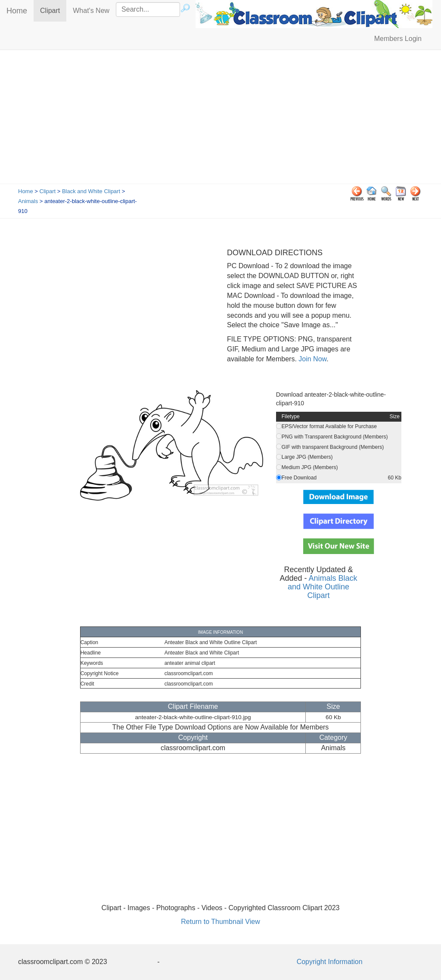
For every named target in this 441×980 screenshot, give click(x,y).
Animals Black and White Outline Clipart (323, 587)
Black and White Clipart (91, 191)
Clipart (53, 10)
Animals (28, 201)
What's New (91, 11)
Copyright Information (330, 962)
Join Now (312, 359)
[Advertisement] (220, 119)
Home (17, 11)
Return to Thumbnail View (220, 922)
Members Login (398, 39)
